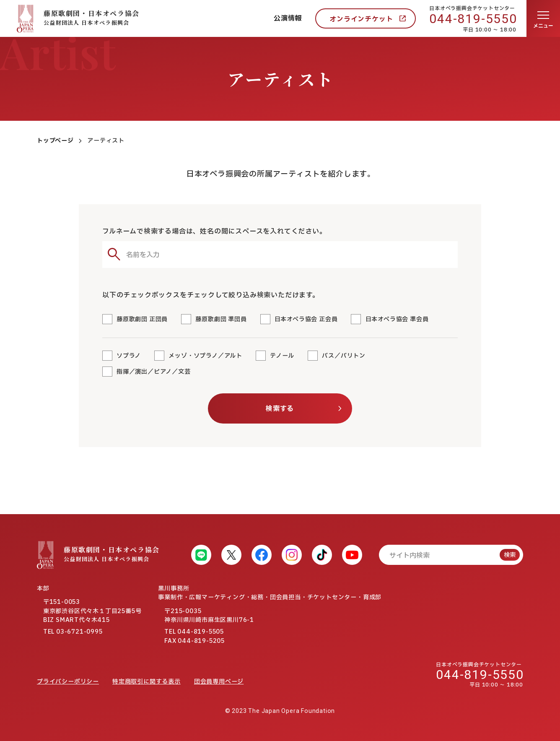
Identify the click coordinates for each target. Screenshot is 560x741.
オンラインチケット (361, 19)
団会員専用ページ (219, 682)
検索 (510, 555)
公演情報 (288, 18)
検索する (280, 409)
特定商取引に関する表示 (146, 682)
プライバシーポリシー (68, 682)
